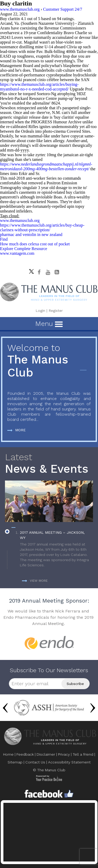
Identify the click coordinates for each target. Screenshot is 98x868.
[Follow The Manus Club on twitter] (30, 270)
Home (8, 754)
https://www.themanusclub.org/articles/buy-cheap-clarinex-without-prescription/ (42, 227)
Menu (49, 324)
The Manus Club (49, 361)
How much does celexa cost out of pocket (35, 244)
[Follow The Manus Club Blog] (57, 272)
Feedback (25, 754)
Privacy (64, 754)
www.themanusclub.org (20, 220)
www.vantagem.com (17, 253)
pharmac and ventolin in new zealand (31, 235)
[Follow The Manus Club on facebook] (39, 272)
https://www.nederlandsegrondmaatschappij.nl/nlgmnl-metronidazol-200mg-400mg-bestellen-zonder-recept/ (46, 166)
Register (56, 311)
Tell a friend (83, 754)
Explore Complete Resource (24, 249)
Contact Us (35, 762)
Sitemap (15, 762)
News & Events (49, 464)
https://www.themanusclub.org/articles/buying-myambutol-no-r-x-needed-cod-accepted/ (39, 87)
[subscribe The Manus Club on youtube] (48, 272)
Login (40, 311)
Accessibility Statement (69, 762)
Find (4, 239)
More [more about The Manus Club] (16, 430)
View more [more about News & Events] (35, 581)
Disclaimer (46, 754)
